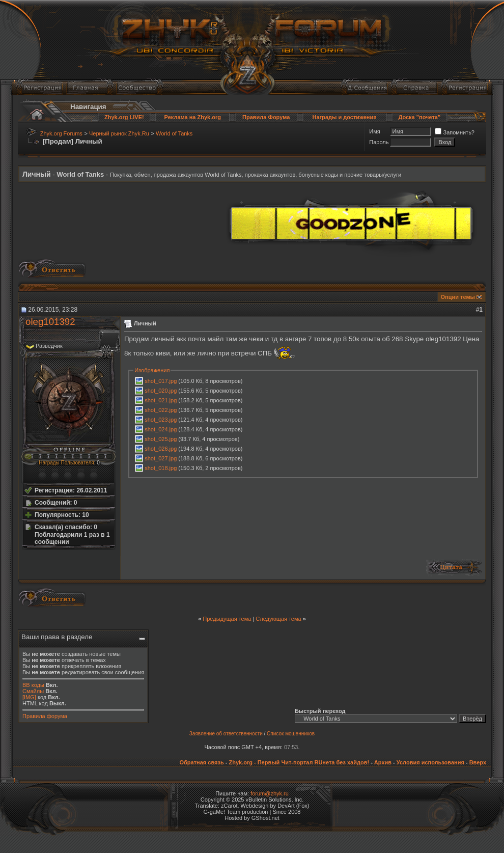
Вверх (478, 762)
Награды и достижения (345, 117)
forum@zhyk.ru (270, 793)
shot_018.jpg (161, 468)
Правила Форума (266, 117)
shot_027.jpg (161, 458)
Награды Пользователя (66, 463)
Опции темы (458, 297)
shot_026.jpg (161, 449)
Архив (383, 762)
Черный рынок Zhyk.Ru (119, 133)
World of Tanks (174, 133)
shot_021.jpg (161, 400)
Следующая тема (278, 619)
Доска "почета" (419, 117)
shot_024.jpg (161, 429)
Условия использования (430, 762)
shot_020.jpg (161, 391)
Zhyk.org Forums (61, 133)
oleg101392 (50, 322)
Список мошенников (291, 734)
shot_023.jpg (161, 420)
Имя (374, 131)
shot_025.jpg (161, 439)
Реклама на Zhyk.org (193, 117)
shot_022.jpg (161, 410)
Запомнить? (455, 132)
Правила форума (45, 716)
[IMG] (29, 697)
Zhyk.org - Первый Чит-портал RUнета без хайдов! (299, 762)
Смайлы (33, 691)
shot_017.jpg (161, 381)
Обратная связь (201, 762)
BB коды (33, 685)
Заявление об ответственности (226, 734)
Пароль (379, 142)
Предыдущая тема (227, 619)
